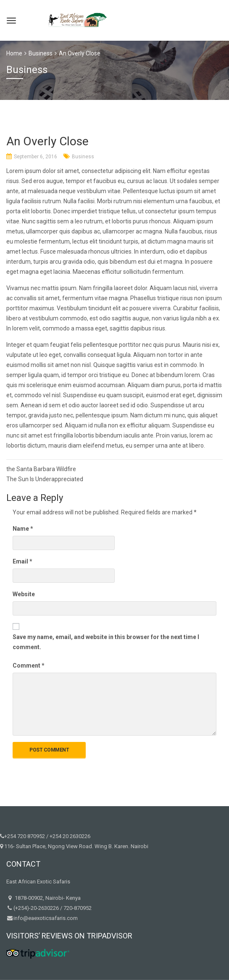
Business (83, 157)
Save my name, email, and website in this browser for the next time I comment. (106, 642)
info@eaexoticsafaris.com (46, 918)
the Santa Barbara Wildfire (41, 469)
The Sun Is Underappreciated (45, 479)
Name (23, 529)
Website (24, 594)
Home (14, 53)
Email (22, 561)
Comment (29, 666)
